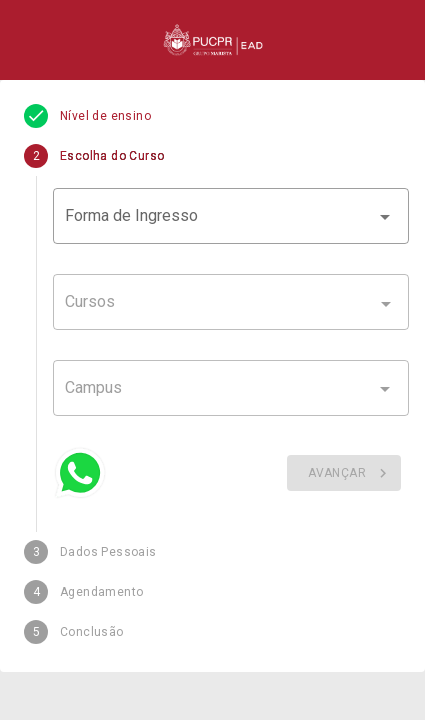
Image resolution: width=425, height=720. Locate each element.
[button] (231, 216)
